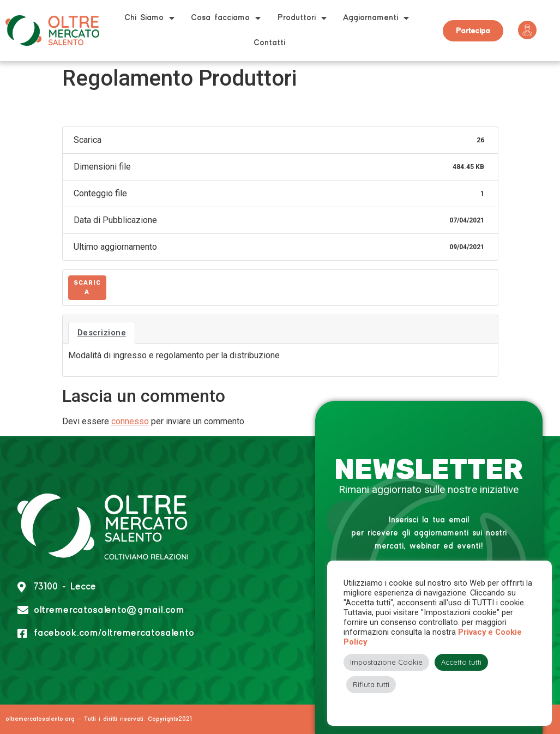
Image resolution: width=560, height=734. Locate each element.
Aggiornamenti (376, 18)
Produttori (302, 18)
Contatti (269, 43)
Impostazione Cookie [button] (386, 662)
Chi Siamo (149, 18)
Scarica (87, 287)
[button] (473, 31)
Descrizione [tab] (102, 333)
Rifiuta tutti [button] (371, 684)
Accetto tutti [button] (461, 662)
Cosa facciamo (226, 18)
